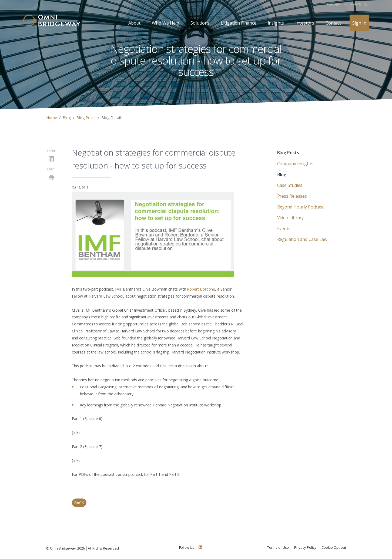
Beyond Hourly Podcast (301, 207)
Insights (276, 23)
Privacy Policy (305, 547)
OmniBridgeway (63, 548)
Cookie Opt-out (334, 547)
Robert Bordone (201, 289)
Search (359, 4)
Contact (333, 23)
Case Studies (290, 185)
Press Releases (292, 196)
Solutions (200, 23)
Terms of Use (278, 547)
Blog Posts (86, 118)
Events (284, 228)
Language (332, 4)
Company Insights (295, 164)
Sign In (359, 23)
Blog (67, 118)
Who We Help (165, 23)
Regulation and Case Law (302, 239)
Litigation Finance (238, 23)
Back (79, 503)
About (135, 23)
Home (52, 118)
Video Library (291, 218)
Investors (305, 23)
